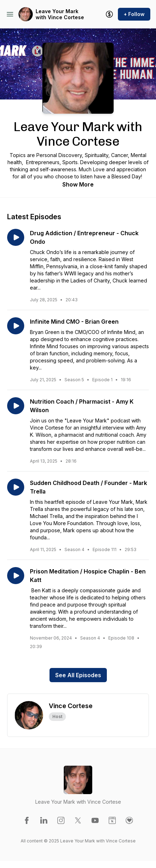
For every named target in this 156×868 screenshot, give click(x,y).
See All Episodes (78, 675)
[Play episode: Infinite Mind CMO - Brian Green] (16, 326)
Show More (78, 184)
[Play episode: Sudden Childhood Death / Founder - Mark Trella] (16, 487)
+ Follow (134, 14)
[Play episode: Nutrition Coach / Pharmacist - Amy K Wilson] (16, 406)
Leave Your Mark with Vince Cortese (60, 14)
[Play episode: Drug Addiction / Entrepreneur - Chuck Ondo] (16, 237)
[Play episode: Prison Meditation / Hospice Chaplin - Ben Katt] (16, 576)
